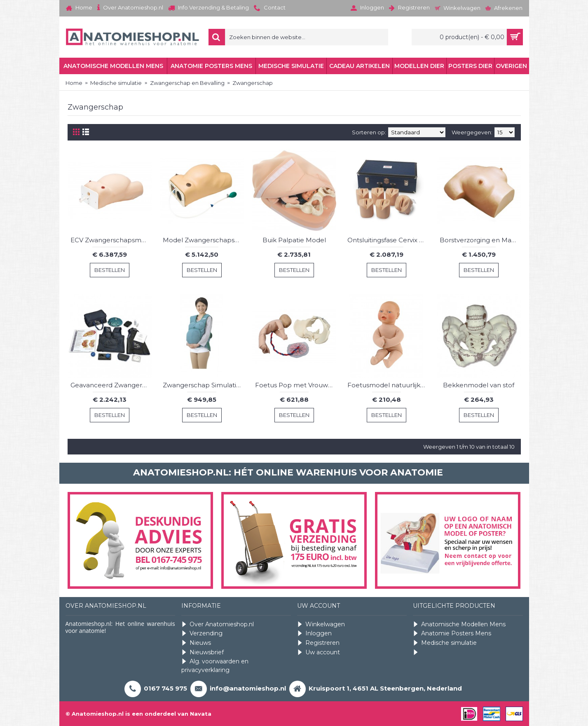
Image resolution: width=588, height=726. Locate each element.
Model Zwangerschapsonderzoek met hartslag (203, 240)
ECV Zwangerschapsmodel (111, 240)
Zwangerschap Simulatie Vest (203, 385)
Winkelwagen (321, 624)
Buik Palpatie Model (294, 240)
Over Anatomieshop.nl (218, 624)
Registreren (318, 643)
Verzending (202, 633)
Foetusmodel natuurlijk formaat (388, 385)
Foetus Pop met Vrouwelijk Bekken (296, 385)
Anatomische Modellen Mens (459, 624)
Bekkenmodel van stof (479, 385)
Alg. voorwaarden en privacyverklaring (215, 666)
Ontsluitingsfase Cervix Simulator (388, 240)
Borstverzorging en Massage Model (480, 240)
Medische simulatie (445, 643)
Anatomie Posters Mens (452, 633)
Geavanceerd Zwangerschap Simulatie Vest (111, 385)
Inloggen (314, 633)
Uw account (319, 652)
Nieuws (196, 643)
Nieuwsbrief (203, 652)
